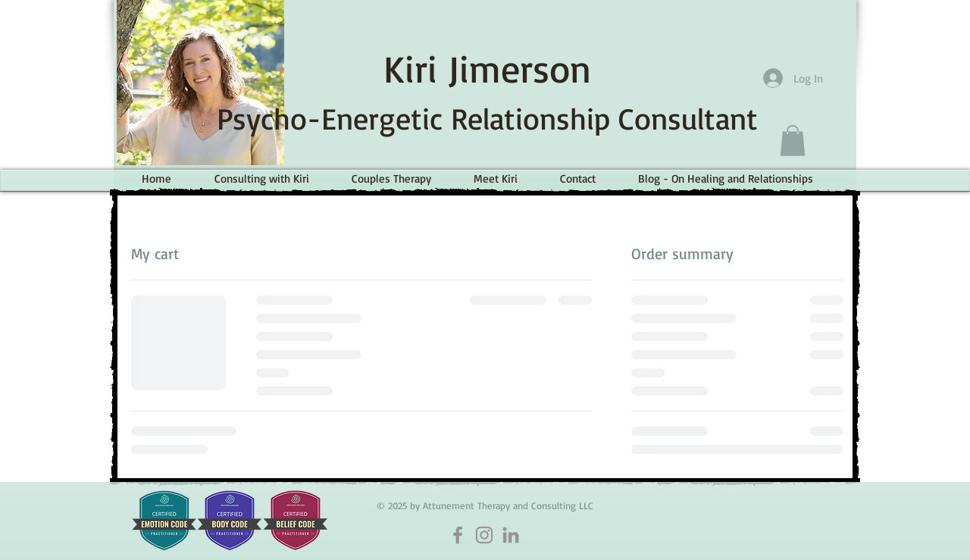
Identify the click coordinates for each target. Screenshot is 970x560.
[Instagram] (484, 535)
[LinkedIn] (511, 535)
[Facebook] (458, 535)
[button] (793, 141)
